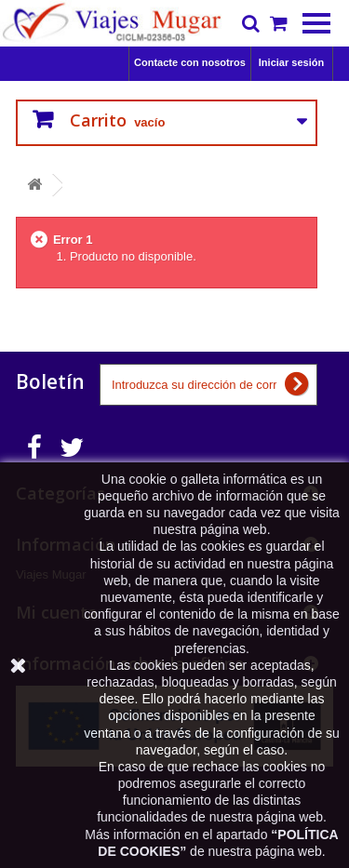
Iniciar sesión (291, 62)
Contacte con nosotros (190, 62)
